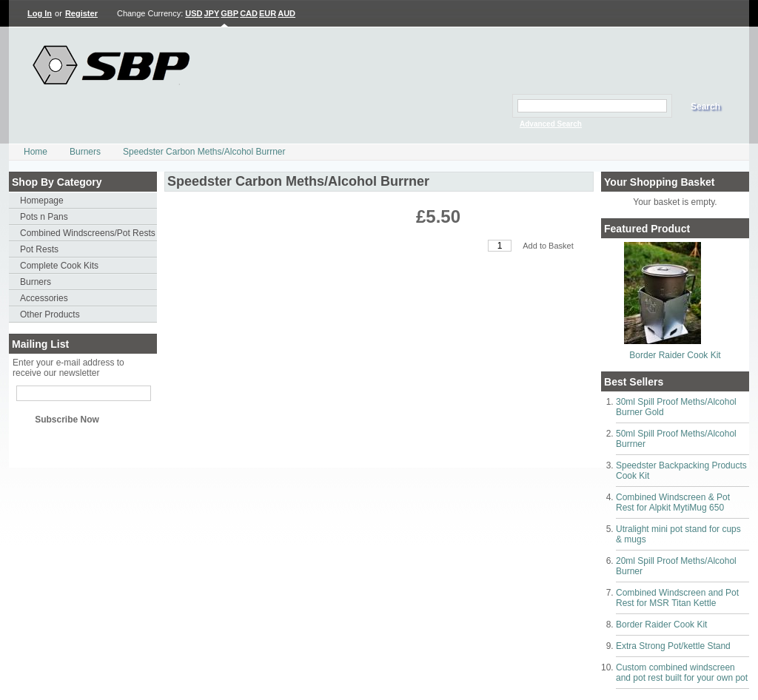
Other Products (50, 314)
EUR (268, 13)
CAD (249, 13)
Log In (40, 13)
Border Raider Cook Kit (675, 355)
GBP (229, 13)
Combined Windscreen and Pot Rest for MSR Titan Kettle (677, 598)
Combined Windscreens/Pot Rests (88, 233)
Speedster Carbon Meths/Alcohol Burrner (204, 152)
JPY (212, 13)
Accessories (44, 298)
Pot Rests (39, 249)
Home (36, 152)
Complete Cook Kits (59, 266)
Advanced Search (551, 124)
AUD (286, 13)
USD (194, 13)
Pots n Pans (44, 217)
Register (81, 13)
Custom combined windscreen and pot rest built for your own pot (682, 673)
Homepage (42, 201)
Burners (85, 152)
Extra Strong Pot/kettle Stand (673, 646)
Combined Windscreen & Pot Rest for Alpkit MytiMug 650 (673, 502)
